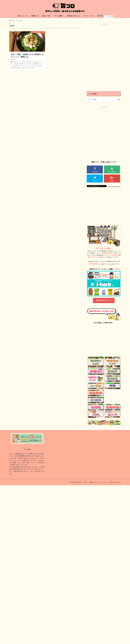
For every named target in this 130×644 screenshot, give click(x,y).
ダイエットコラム (89, 16)
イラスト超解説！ (59, 16)
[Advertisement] (104, 56)
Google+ (112, 181)
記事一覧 (100, 16)
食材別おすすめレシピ (74, 16)
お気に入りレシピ (23, 16)
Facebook (95, 172)
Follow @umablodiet (115, 187)
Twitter (95, 181)
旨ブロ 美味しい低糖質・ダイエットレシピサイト (94, 482)
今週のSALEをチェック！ (104, 300)
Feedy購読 (112, 172)
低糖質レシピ (35, 16)
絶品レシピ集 (46, 16)
